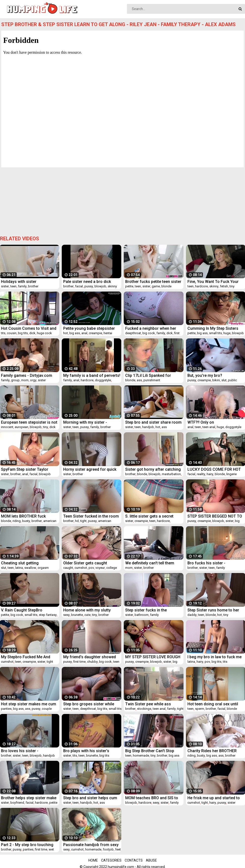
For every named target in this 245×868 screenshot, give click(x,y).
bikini (216, 380)
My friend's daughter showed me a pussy (90, 657)
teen (13, 286)
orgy (33, 380)
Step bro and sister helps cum (90, 798)
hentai (108, 333)
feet (118, 849)
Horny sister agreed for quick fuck (90, 469)
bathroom (142, 615)
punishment (152, 380)
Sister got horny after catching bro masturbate (153, 469)
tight (83, 521)
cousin (12, 333)
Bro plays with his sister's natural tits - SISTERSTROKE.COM (86, 751)
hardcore (201, 286)
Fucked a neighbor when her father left (151, 328)
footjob (108, 849)
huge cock (44, 333)
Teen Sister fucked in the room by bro (91, 516)
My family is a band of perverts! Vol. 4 (92, 375)
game (156, 286)
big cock (149, 333)
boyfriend (17, 803)
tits (3, 333)
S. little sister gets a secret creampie (149, 516)
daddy (192, 615)
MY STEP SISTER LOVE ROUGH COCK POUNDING (153, 657)
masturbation (171, 474)
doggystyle (103, 380)
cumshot (81, 568)
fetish (224, 286)
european (22, 427)
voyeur (100, 568)
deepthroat (133, 333)
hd (77, 521)
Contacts (134, 860)
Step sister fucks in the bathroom (146, 610)
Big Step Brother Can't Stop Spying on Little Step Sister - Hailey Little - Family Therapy (151, 751)
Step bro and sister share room (153, 422)
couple (47, 709)
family (22, 286)
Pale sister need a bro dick (87, 282)
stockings (144, 709)
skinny (112, 286)
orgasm (43, 568)
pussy (89, 286)
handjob (148, 427)
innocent (7, 427)
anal (84, 333)
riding (17, 521)
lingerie (231, 474)
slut (224, 380)
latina (19, 568)
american (50, 521)
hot (66, 333)
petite (129, 286)
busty (26, 521)
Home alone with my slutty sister (87, 610)
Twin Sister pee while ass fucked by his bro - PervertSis (152, 704)
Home (93, 860)
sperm (200, 709)
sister (5, 286)
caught (68, 568)
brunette (77, 615)
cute (87, 615)
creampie (95, 333)
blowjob (100, 286)
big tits (23, 333)
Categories (111, 860)
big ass (75, 333)
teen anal (209, 427)
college (112, 568)
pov (91, 568)
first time (79, 662)
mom (25, 380)
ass (139, 380)
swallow (30, 568)
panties (6, 709)
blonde (166, 286)
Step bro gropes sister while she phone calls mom (89, 704)
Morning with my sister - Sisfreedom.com (85, 422)
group (15, 380)
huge (227, 333)
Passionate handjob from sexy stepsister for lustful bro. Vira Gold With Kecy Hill (91, 845)
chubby (92, 662)
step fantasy (48, 615)
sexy (66, 615)
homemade (141, 755)
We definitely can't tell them (150, 563)
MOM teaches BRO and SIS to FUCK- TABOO (152, 798)
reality (201, 474)
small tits (215, 333)
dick (32, 333)
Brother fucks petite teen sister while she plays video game (153, 282)
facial (79, 286)
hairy (210, 474)
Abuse (151, 860)
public (232, 380)
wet (51, 849)
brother (33, 286)
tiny (232, 286)
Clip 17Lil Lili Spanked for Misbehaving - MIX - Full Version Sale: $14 (148, 375)
